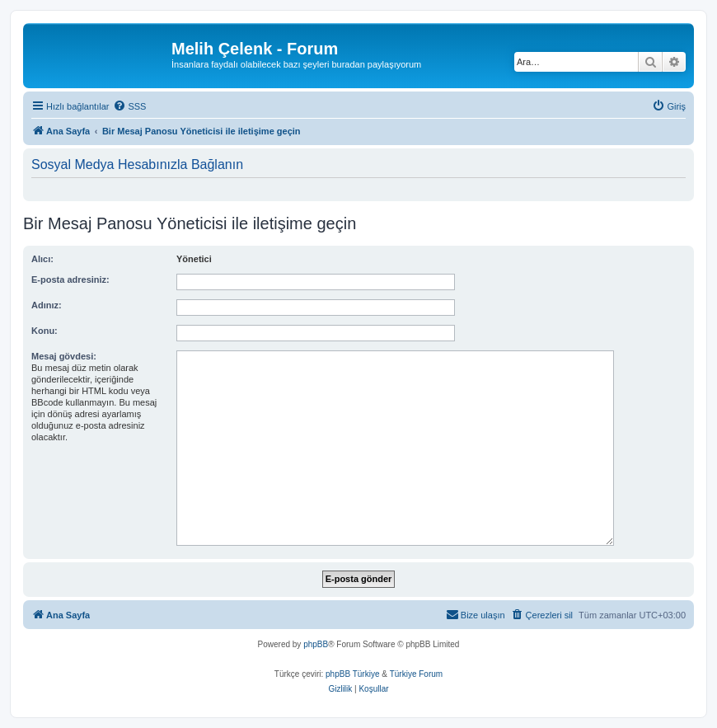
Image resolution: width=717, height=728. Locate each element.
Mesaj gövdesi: (64, 356)
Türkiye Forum (416, 674)
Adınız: (47, 305)
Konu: (45, 331)
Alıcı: (42, 259)
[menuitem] (129, 106)
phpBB (316, 644)
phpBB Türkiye (352, 674)
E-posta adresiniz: (70, 279)
